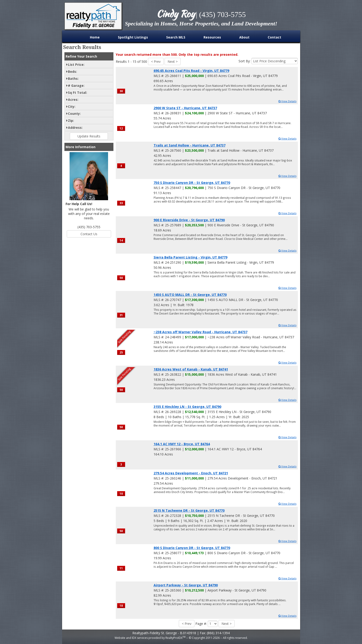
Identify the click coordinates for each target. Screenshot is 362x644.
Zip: (71, 121)
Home (95, 37)
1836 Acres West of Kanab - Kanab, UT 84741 (191, 369)
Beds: (72, 72)
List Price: (76, 65)
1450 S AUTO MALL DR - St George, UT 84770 (190, 295)
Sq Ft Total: (77, 93)
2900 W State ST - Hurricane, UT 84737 (185, 108)
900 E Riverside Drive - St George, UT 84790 (189, 220)
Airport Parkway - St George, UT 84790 (186, 585)
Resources (212, 37)
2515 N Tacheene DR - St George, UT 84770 (189, 510)
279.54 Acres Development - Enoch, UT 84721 (191, 473)
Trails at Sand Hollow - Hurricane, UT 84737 (190, 145)
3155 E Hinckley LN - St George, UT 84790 (187, 407)
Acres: (73, 100)
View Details (287, 101)
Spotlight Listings (133, 37)
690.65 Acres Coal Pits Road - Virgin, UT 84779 (191, 71)
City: (72, 107)
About (244, 37)
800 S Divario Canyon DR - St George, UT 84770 (192, 548)
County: (74, 114)
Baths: (73, 79)
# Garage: (76, 86)
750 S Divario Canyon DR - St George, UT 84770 (192, 183)
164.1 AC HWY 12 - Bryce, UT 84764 (182, 444)
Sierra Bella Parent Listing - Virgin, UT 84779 (190, 257)
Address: (75, 128)
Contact (274, 37)
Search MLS (176, 37)
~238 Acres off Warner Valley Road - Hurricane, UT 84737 (200, 332)
